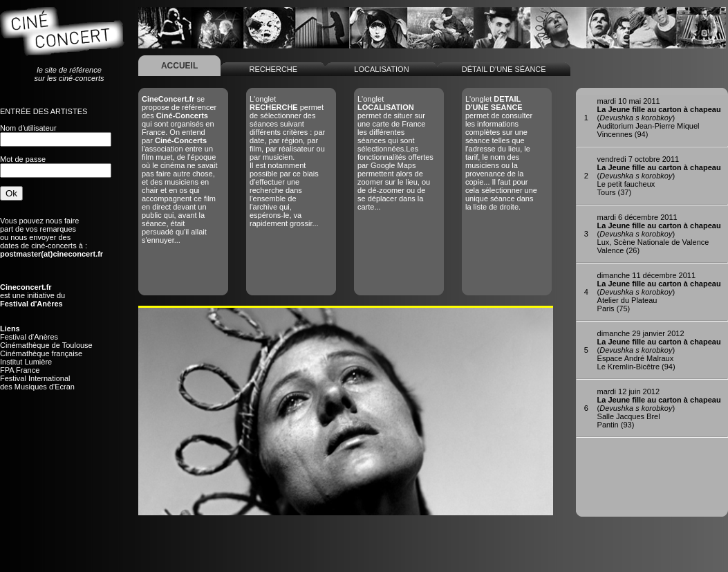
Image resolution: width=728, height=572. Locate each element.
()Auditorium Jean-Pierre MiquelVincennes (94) (659, 118)
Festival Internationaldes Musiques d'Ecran (37, 382)
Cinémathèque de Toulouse (46, 345)
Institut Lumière (26, 362)
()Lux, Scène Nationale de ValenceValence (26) (659, 234)
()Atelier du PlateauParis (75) (659, 292)
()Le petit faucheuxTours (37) (659, 176)
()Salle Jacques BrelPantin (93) (659, 408)
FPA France (20, 370)
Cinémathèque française (41, 353)
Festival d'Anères (29, 337)
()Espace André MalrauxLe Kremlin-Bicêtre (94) (659, 350)
